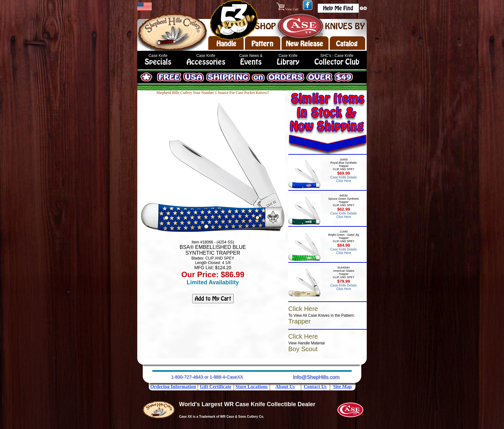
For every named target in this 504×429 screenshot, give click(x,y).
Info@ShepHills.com (316, 377)
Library (288, 62)
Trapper (299, 321)
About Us (285, 387)
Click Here (303, 309)
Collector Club (337, 62)
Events (251, 62)
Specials (158, 62)
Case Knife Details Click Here (344, 179)
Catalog (347, 44)
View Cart (288, 9)
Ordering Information (173, 387)
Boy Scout (303, 349)
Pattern (262, 44)
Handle (226, 44)
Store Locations (251, 387)
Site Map (343, 387)
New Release (304, 44)
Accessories (206, 62)
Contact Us (315, 387)
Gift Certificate (216, 387)
